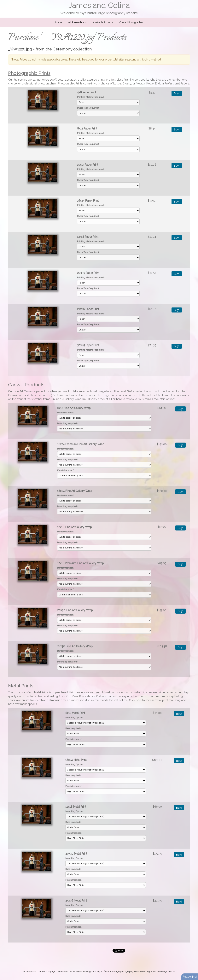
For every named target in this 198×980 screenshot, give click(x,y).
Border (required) (66, 413)
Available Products (103, 22)
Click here (116, 399)
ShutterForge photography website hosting (128, 971)
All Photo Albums (77, 22)
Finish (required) (66, 470)
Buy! (177, 93)
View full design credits (163, 971)
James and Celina (99, 5)
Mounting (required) (67, 423)
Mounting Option (74, 718)
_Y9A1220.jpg (20, 49)
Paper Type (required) (88, 108)
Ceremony (63, 49)
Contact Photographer (131, 22)
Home (58, 22)
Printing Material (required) (91, 97)
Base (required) (73, 728)
